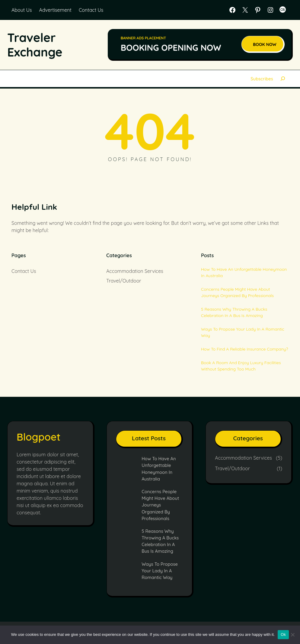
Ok (283, 634)
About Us (22, 10)
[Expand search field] (283, 78)
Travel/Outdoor (124, 281)
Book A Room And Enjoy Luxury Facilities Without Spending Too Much (241, 366)
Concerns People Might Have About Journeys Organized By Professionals (237, 292)
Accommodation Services (135, 271)
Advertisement (55, 10)
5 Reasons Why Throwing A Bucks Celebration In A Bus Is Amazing (234, 312)
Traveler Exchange (35, 45)
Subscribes (262, 78)
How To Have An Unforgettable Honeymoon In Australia (244, 272)
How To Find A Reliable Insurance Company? (244, 349)
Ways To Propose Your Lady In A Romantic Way (243, 332)
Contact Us (91, 10)
